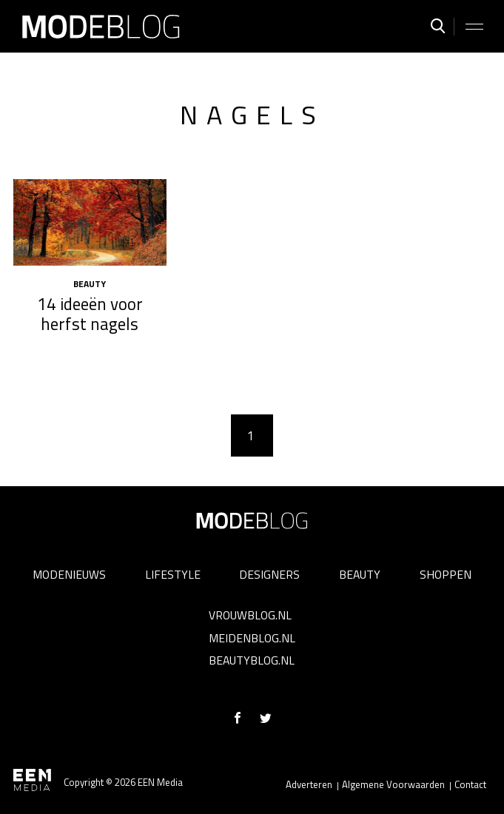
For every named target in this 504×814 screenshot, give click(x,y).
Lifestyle (173, 574)
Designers (269, 574)
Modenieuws (69, 574)
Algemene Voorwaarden (393, 784)
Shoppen (446, 574)
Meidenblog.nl (252, 638)
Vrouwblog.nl (250, 615)
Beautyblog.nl (252, 660)
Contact (470, 784)
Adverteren (309, 784)
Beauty (360, 574)
